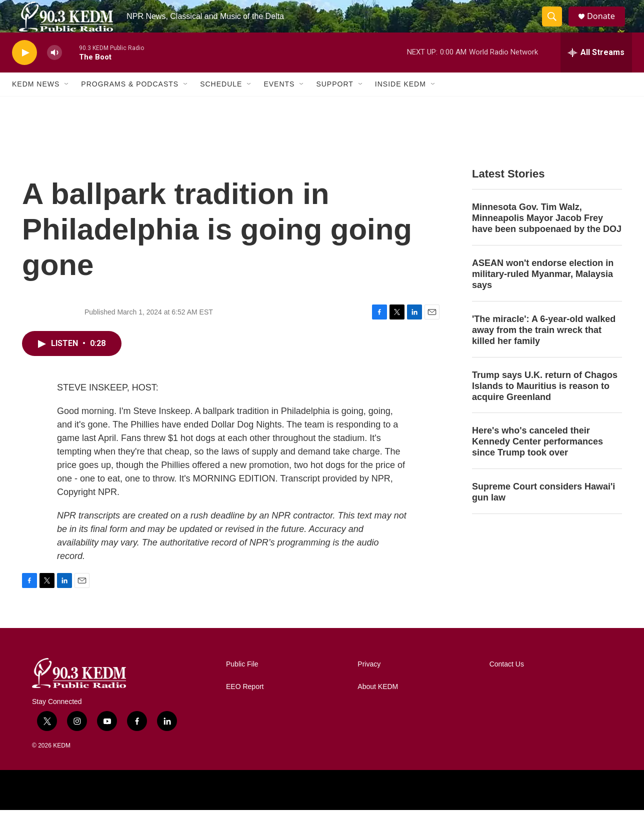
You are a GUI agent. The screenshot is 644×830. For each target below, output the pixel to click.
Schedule (221, 104)
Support (334, 104)
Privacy (369, 684)
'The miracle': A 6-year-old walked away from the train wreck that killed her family (544, 350)
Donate (606, 26)
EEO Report (245, 707)
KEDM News (36, 104)
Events (279, 104)
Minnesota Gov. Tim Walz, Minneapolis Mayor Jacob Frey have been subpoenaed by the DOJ (547, 238)
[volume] (54, 73)
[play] (24, 73)
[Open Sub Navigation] (67, 104)
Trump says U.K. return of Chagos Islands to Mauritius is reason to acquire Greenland (545, 406)
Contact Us (507, 684)
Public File (242, 684)
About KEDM (378, 707)
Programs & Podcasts (130, 104)
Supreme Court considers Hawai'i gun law (543, 512)
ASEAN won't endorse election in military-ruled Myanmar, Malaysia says (543, 294)
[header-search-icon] (556, 26)
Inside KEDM (400, 104)
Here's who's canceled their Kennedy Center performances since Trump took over (537, 461)
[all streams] (596, 72)
